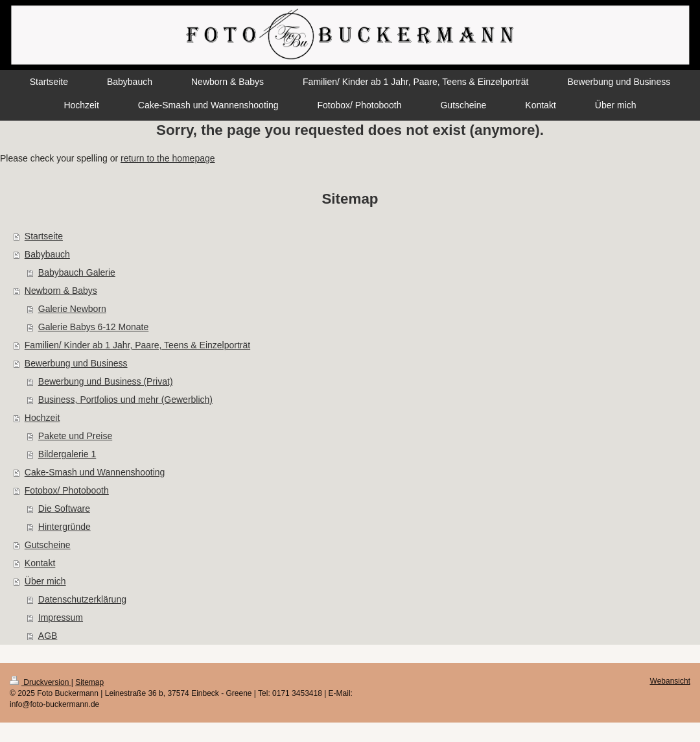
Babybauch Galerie (77, 272)
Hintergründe (64, 527)
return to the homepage (168, 158)
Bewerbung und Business (76, 363)
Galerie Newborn (72, 309)
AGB (48, 636)
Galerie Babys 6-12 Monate (93, 327)
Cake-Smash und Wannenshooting (95, 472)
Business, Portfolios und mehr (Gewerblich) (125, 400)
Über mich (45, 581)
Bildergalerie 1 (67, 454)
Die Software (64, 509)
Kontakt (40, 563)
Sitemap (89, 682)
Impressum (61, 617)
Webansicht (670, 681)
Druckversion (41, 682)
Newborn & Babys (61, 291)
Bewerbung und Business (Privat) (106, 381)
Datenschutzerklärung (82, 599)
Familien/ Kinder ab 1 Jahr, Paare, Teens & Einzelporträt (137, 345)
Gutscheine (48, 545)
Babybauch (47, 254)
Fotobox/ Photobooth (67, 490)
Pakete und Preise (75, 436)
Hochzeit (42, 418)
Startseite (44, 236)
